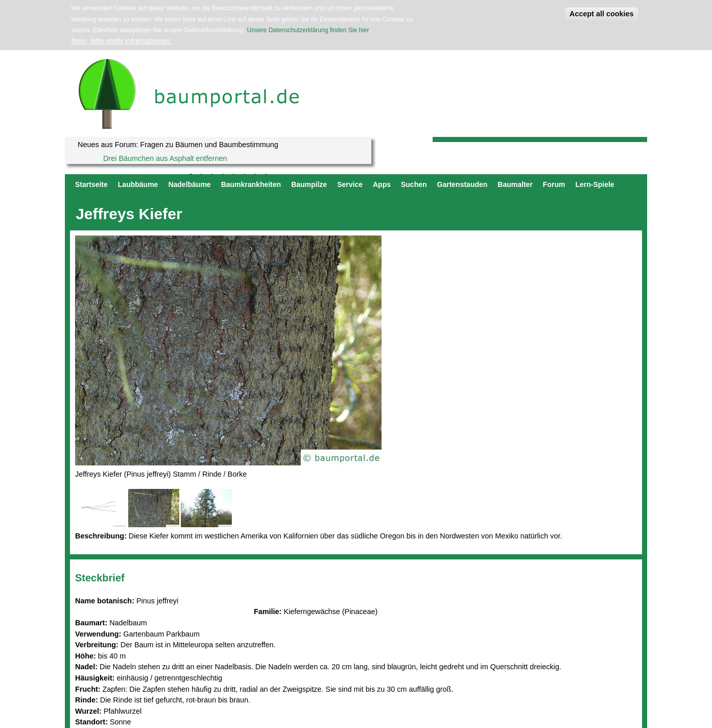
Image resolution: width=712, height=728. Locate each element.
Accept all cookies (602, 14)
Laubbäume (138, 184)
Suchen (414, 184)
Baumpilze (309, 184)
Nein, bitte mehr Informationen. (122, 41)
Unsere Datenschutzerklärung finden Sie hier (308, 30)
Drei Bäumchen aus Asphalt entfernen (165, 158)
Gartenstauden (462, 184)
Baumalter (515, 184)
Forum (554, 184)
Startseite (91, 184)
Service (350, 184)
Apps (382, 184)
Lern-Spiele (595, 184)
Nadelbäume (189, 184)
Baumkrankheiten (251, 184)
